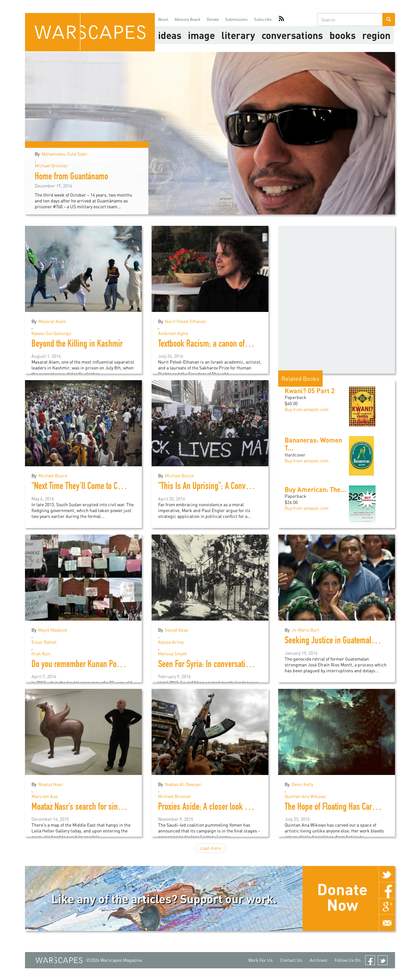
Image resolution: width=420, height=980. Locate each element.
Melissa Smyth (173, 654)
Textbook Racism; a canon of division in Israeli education (245, 345)
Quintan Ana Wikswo (305, 796)
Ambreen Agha (173, 333)
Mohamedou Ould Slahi (64, 154)
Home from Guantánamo (71, 177)
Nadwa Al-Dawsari (183, 784)
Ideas (170, 35)
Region (376, 35)
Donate (213, 19)
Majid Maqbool (53, 630)
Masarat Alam (52, 321)
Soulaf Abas (177, 630)
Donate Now (342, 897)
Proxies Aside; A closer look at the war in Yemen (231, 808)
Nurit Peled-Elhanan (185, 321)
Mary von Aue (45, 796)
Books (343, 35)
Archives (318, 960)
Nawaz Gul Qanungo (51, 333)
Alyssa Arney (171, 642)
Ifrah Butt (41, 654)
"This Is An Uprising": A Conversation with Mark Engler (241, 487)
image (201, 35)
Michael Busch (53, 476)
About (163, 19)
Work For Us (260, 960)
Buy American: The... (315, 489)
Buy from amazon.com (307, 409)
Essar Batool (44, 642)
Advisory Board (187, 19)
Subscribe (263, 19)
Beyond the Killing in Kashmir (77, 345)
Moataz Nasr (51, 784)
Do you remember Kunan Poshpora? (86, 665)
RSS (281, 19)
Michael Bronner (51, 166)
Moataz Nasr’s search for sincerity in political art (105, 808)
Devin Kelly (302, 784)
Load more (210, 848)
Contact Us (291, 960)
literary (238, 35)
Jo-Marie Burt (305, 630)
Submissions (236, 19)
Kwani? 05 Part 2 (310, 391)
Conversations (292, 35)
